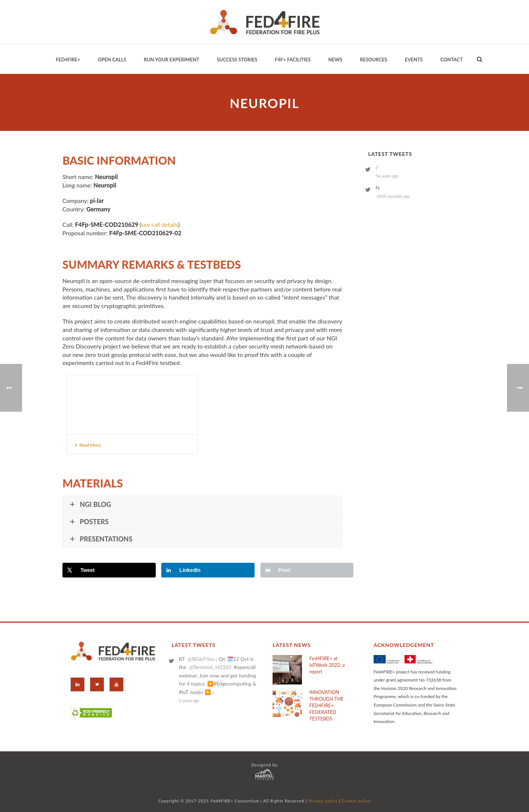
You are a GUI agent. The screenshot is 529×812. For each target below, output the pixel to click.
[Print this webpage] (307, 570)
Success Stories (237, 60)
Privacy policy (323, 801)
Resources (374, 60)
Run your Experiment (171, 60)
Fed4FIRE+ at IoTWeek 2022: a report (327, 665)
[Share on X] (109, 570)
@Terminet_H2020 (210, 667)
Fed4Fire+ (68, 60)
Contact (452, 60)
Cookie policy (356, 801)
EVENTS (414, 60)
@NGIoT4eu (201, 659)
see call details (159, 224)
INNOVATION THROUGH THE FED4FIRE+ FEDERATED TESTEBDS (326, 705)
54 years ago (387, 176)
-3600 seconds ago (393, 196)
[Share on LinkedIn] (208, 570)
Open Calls (112, 60)
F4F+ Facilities (293, 60)
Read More (88, 445)
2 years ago (189, 700)
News (335, 60)
